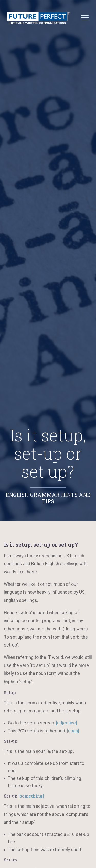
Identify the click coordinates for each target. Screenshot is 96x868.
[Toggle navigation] (85, 17)
